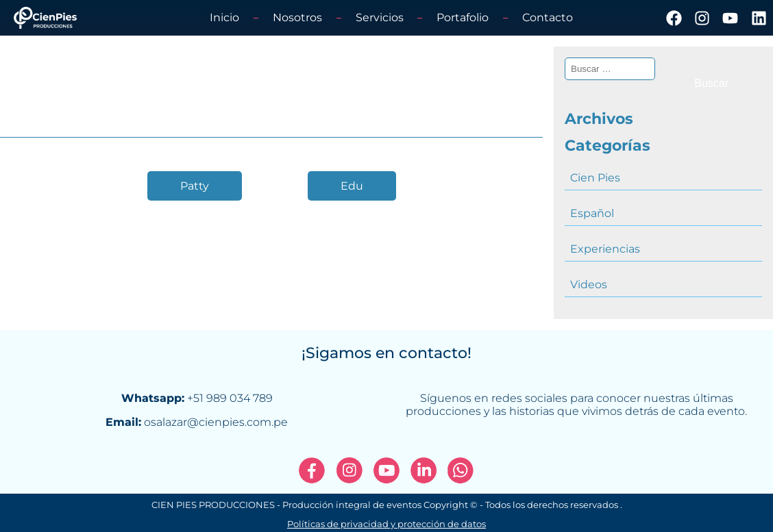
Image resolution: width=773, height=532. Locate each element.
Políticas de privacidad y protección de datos (386, 524)
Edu (352, 186)
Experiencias (605, 249)
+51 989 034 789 (230, 398)
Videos (589, 284)
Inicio (224, 17)
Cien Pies (595, 178)
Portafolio (463, 17)
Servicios (380, 17)
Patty (195, 186)
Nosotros (297, 17)
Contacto (548, 17)
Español (592, 213)
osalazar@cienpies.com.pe (216, 422)
